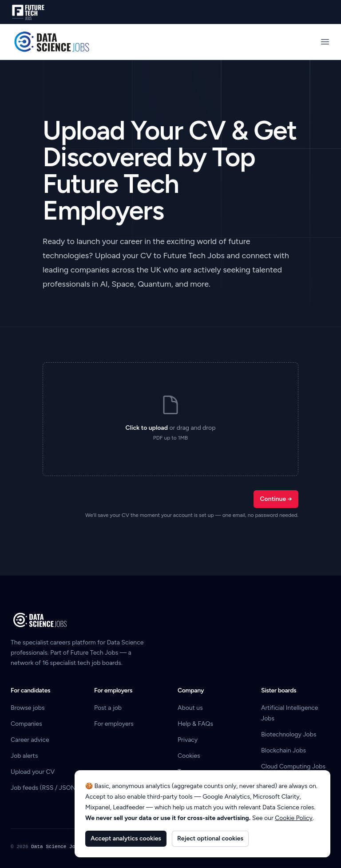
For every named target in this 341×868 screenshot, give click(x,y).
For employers (114, 724)
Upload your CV (33, 772)
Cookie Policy (294, 818)
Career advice (30, 740)
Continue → (276, 499)
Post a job (108, 708)
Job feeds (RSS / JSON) (44, 788)
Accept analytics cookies (126, 838)
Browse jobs (28, 708)
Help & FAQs (195, 724)
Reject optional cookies (210, 838)
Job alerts (24, 756)
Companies (26, 724)
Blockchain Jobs (284, 750)
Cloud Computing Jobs (293, 766)
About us (190, 708)
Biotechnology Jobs (289, 734)
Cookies (189, 756)
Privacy (188, 740)
